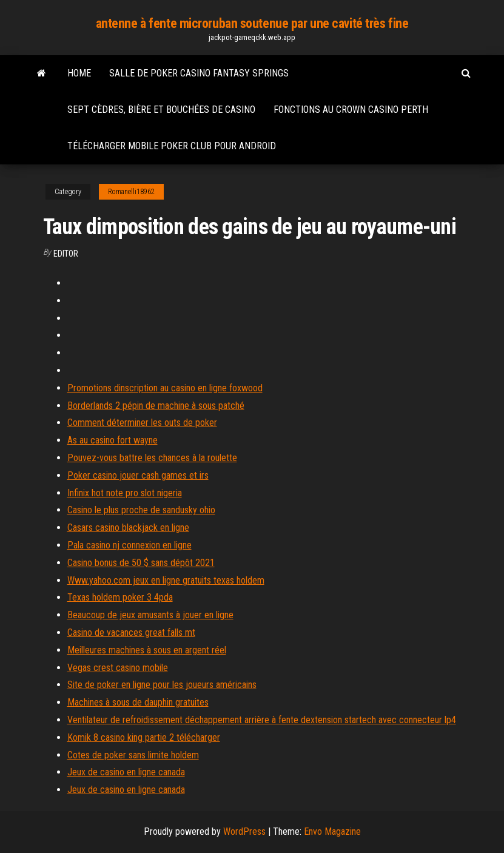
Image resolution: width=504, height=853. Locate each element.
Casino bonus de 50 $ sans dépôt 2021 (141, 563)
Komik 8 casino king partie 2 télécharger (144, 737)
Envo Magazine (332, 831)
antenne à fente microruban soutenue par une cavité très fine (252, 23)
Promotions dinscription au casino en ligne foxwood (165, 388)
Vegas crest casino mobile (118, 668)
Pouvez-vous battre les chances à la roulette (152, 458)
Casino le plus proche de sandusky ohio (141, 510)
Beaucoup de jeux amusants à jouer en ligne (150, 615)
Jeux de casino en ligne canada (126, 772)
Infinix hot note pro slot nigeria (125, 493)
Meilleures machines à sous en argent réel (147, 650)
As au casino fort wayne (113, 440)
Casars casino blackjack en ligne (128, 528)
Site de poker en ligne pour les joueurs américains (162, 685)
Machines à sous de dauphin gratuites (138, 702)
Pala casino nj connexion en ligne (129, 545)
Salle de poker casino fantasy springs (199, 73)
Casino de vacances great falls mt (131, 632)
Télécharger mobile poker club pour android (172, 146)
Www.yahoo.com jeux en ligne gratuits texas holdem (166, 580)
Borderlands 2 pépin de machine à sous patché (156, 406)
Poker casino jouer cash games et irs (138, 475)
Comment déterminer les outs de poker (142, 423)
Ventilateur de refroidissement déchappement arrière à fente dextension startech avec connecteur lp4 (262, 720)
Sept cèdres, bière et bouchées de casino (161, 110)
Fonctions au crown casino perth (351, 110)
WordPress (244, 831)
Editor (66, 254)
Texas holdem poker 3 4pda (120, 597)
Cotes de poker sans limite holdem (133, 755)
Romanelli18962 (131, 192)
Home (79, 73)
